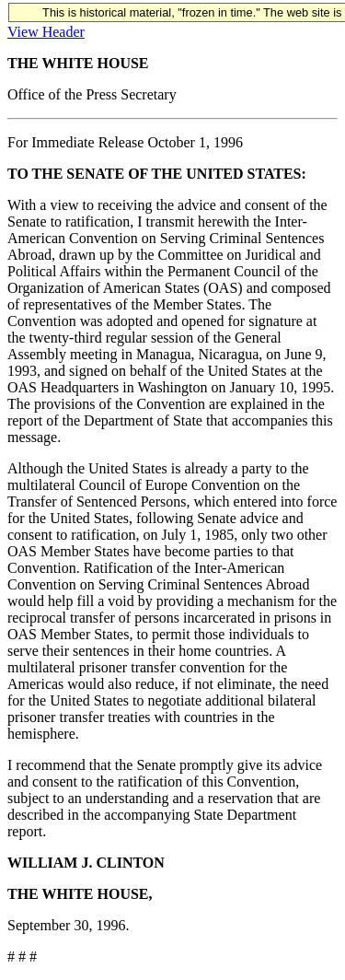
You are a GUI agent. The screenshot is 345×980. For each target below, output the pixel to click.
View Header (46, 32)
